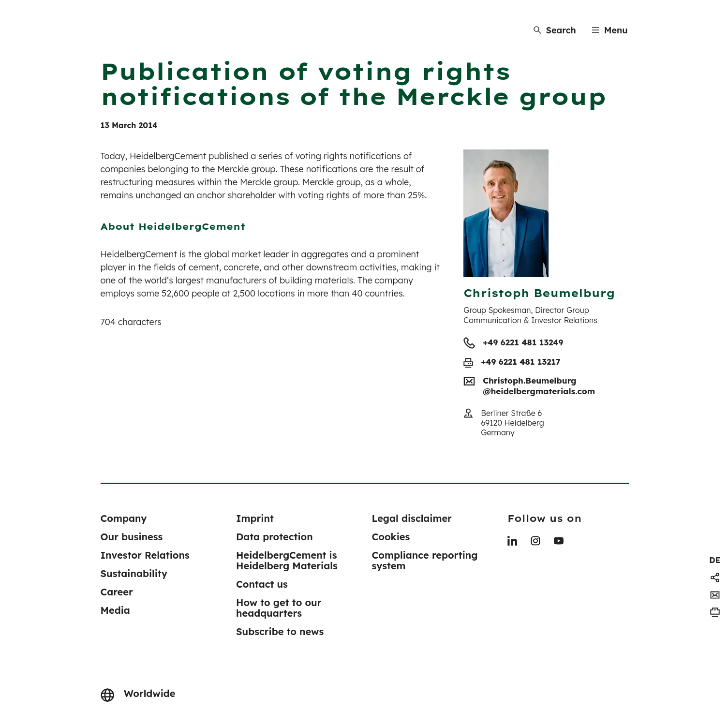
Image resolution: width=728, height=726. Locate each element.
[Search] (555, 30)
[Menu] (610, 30)
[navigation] (715, 560)
